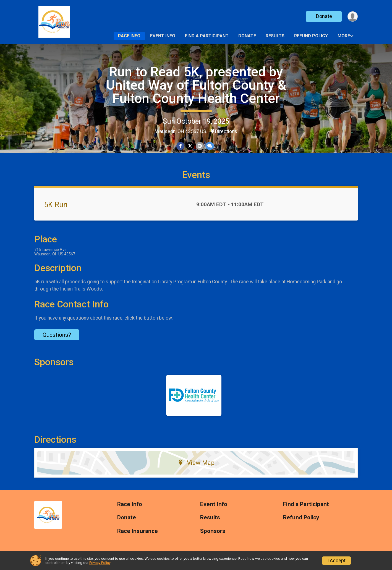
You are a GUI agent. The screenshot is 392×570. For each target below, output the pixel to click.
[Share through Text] (210, 146)
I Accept (336, 561)
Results (275, 36)
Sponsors (213, 531)
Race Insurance (138, 531)
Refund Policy (311, 36)
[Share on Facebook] (180, 146)
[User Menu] (353, 16)
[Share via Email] (200, 146)
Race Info (129, 36)
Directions (226, 131)
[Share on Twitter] (190, 146)
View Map (196, 463)
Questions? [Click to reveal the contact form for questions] (57, 335)
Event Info (163, 36)
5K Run (56, 205)
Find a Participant (207, 36)
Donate (324, 16)
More (344, 36)
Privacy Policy (100, 563)
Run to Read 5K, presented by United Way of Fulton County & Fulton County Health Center (196, 85)
